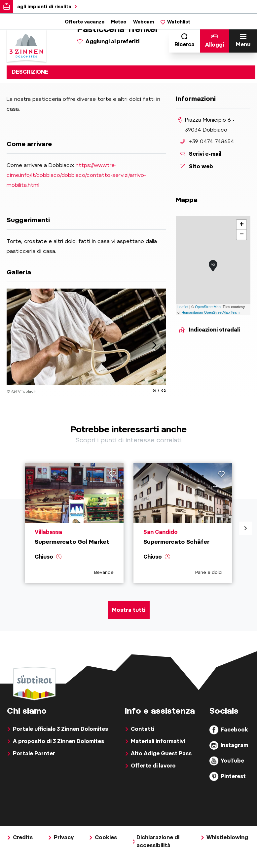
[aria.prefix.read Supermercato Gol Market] (74, 530)
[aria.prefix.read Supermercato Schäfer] (183, 530)
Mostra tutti (129, 624)
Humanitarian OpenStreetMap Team (210, 312)
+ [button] (242, 225)
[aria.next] (154, 345)
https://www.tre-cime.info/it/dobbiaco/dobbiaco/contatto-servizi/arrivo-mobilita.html (76, 175)
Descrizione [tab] (30, 72)
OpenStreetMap (208, 307)
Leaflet (183, 307)
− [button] (242, 235)
